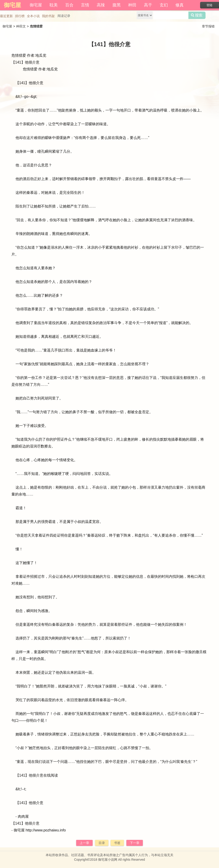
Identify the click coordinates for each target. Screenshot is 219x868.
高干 (148, 5)
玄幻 (164, 5)
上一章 (84, 843)
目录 (102, 843)
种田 (132, 5)
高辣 (101, 5)
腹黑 (117, 5)
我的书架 (48, 16)
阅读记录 (64, 16)
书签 (117, 843)
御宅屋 (36, 5)
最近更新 (6, 16)
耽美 (54, 5)
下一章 (135, 843)
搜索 (197, 15)
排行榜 (20, 16)
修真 (180, 5)
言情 (85, 5)
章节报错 (208, 26)
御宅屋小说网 (108, 860)
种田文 (21, 26)
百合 (69, 5)
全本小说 (33, 16)
